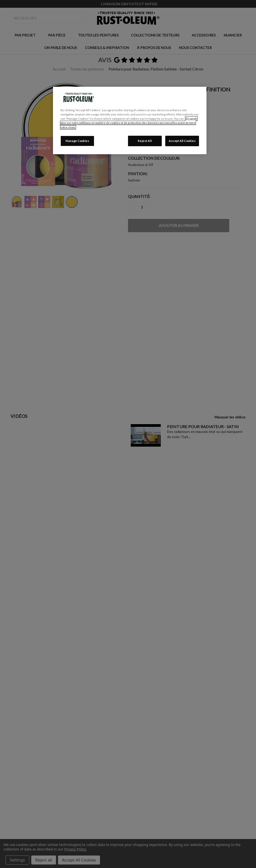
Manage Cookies (77, 141)
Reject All (145, 141)
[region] (130, 120)
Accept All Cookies (182, 141)
